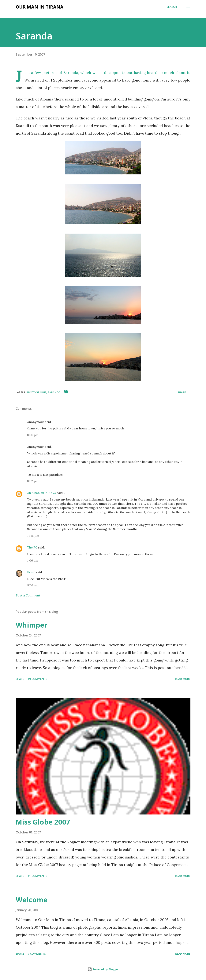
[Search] (172, 7)
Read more (183, 679)
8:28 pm (33, 435)
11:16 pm (33, 536)
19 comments (37, 679)
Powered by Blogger (103, 969)
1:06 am (33, 560)
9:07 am (33, 585)
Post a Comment (28, 595)
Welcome (32, 900)
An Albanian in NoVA (42, 493)
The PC (32, 547)
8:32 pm (33, 481)
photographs (36, 392)
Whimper (32, 625)
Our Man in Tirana (40, 7)
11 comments (37, 876)
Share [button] (182, 392)
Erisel (31, 572)
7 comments (37, 954)
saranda (54, 392)
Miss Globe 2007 (43, 822)
